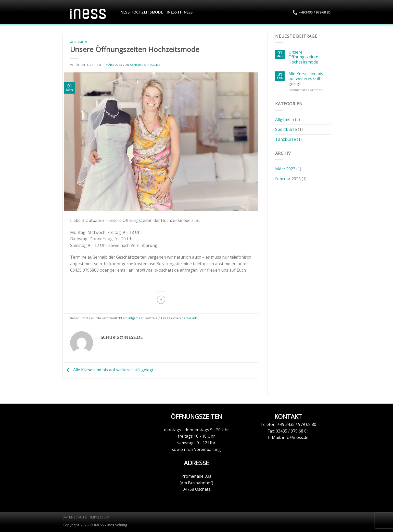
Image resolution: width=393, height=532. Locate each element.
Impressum (100, 517)
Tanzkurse (286, 139)
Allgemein (79, 42)
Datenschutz (75, 517)
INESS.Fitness (180, 12)
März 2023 (285, 169)
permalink (189, 318)
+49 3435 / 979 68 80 (297, 424)
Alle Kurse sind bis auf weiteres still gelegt (109, 370)
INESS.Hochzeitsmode (141, 12)
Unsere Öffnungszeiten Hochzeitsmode (303, 57)
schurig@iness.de (145, 65)
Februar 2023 (288, 179)
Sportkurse (286, 129)
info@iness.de (295, 437)
